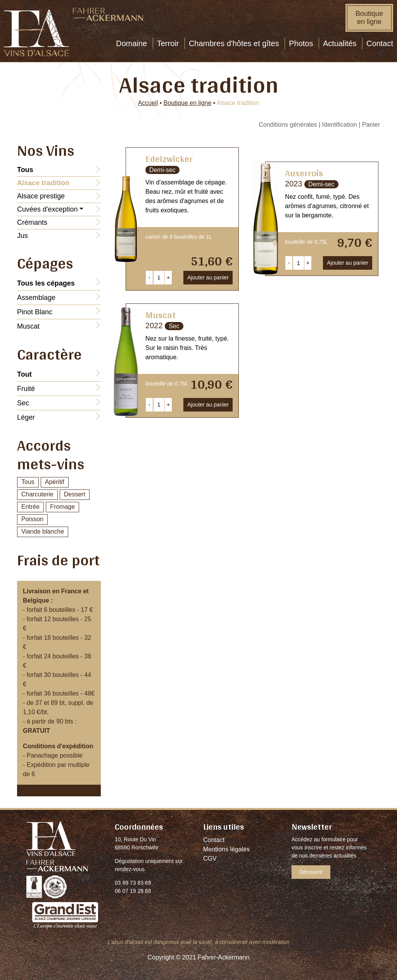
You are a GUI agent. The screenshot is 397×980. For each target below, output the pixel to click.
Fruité (26, 389)
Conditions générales (288, 125)
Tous (28, 482)
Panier (371, 125)
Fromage (62, 507)
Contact (214, 840)
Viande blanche (43, 531)
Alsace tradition (43, 183)
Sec (23, 403)
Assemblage (36, 298)
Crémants (32, 222)
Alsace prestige (41, 196)
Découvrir (311, 872)
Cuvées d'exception (47, 209)
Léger (26, 417)
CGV (210, 859)
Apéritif (55, 482)
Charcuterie (37, 494)
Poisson (32, 519)
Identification (340, 125)
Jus (22, 236)
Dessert (75, 494)
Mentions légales (226, 849)
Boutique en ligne (369, 18)
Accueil (148, 103)
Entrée (30, 507)
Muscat (28, 326)
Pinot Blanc (35, 312)
